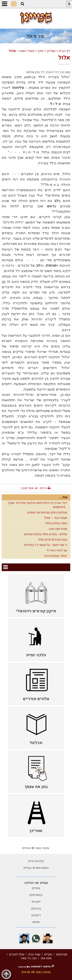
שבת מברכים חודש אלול (53, 540)
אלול (12, 51)
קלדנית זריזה (36, 861)
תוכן (41, 51)
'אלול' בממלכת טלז (56, 556)
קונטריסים (36, 895)
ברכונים (36, 909)
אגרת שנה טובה (58, 529)
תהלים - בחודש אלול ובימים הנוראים (46, 534)
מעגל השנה (27, 51)
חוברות (36, 902)
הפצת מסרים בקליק (36, 868)
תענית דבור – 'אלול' (55, 518)
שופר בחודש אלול (56, 523)
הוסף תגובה (27, 488)
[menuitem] (36, 596)
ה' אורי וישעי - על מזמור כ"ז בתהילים (46, 545)
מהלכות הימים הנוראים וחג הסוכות (47, 513)
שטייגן (51, 51)
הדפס (43, 488)
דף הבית (65, 51)
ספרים (36, 888)
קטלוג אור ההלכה (36, 883)
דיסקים (36, 915)
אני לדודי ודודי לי (57, 551)
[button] (22, 4)
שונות (36, 922)
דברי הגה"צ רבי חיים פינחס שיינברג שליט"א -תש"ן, (37, 505)
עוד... (63, 497)
